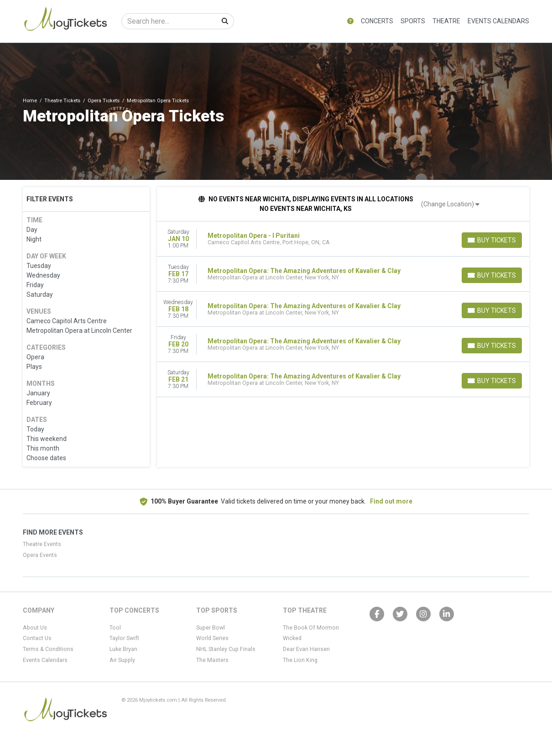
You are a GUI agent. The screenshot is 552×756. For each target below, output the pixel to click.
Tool (115, 628)
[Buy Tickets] (492, 240)
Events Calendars (498, 21)
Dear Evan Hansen (306, 649)
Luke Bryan (123, 649)
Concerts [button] (377, 21)
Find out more (391, 501)
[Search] (169, 21)
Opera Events (40, 555)
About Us (35, 628)
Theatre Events (42, 544)
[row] (343, 239)
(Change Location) (450, 204)
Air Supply (122, 660)
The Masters (212, 660)
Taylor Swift (124, 638)
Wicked (292, 638)
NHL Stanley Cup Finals (226, 649)
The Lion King (300, 660)
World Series (212, 638)
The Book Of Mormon (311, 628)
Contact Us (37, 638)
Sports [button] (413, 21)
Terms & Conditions (48, 649)
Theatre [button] (446, 21)
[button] (350, 21)
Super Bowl (211, 628)
